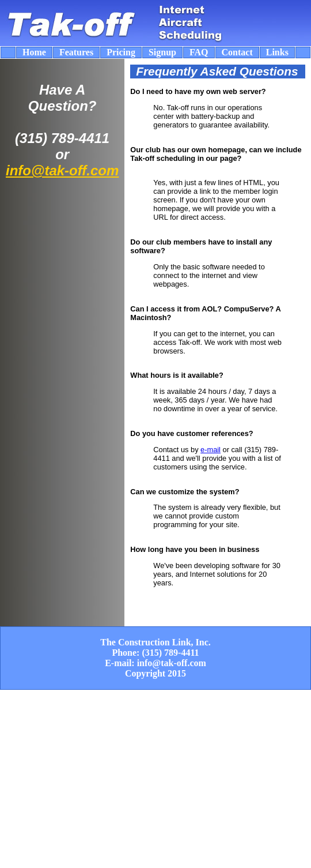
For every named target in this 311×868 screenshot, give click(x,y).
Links (277, 52)
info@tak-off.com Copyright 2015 (166, 668)
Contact (237, 52)
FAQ (199, 52)
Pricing (121, 52)
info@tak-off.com (62, 170)
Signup (162, 52)
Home (34, 52)
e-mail (211, 450)
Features (76, 52)
